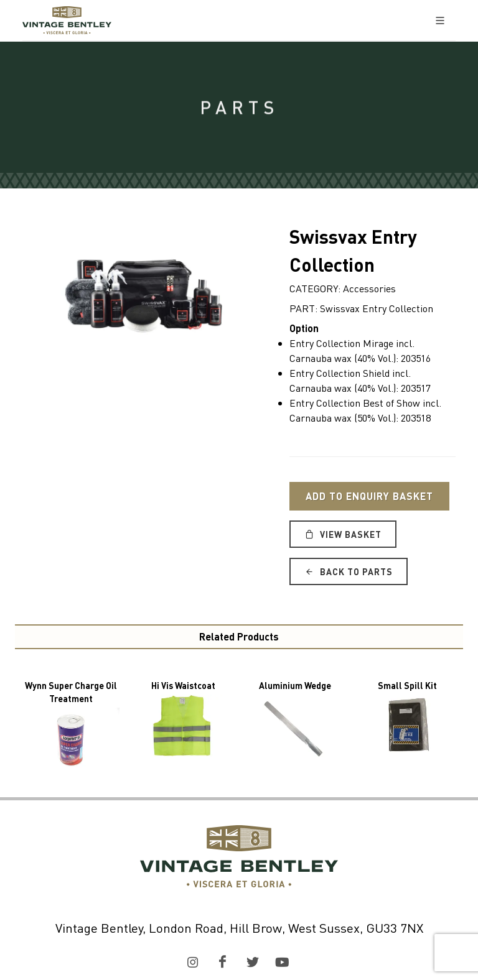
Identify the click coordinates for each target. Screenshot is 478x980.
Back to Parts (349, 571)
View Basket (343, 534)
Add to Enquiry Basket (369, 496)
